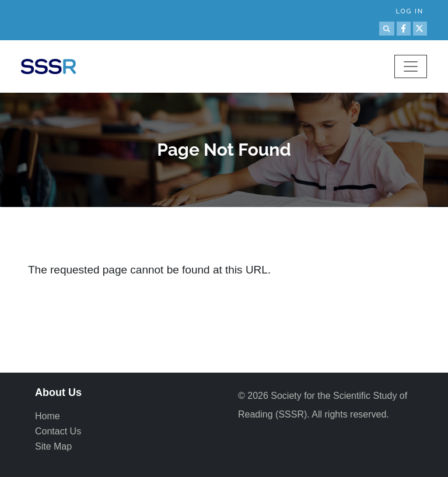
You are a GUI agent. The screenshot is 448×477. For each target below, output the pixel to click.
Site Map (53, 446)
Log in (409, 11)
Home (48, 416)
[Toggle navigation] (411, 66)
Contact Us (58, 431)
